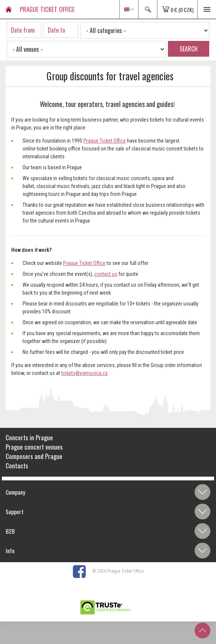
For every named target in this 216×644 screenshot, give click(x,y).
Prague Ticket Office (105, 141)
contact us (106, 274)
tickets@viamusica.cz (85, 373)
